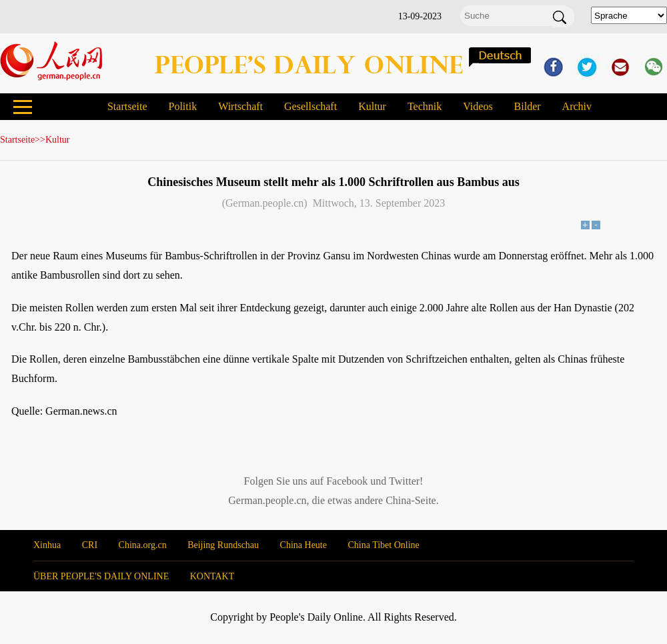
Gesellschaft (310, 106)
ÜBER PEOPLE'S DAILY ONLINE (101, 576)
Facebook (347, 481)
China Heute (303, 545)
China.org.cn (143, 545)
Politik (182, 106)
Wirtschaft (240, 106)
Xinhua (47, 545)
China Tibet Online (383, 545)
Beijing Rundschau (223, 545)
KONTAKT (212, 576)
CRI (90, 545)
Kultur (372, 106)
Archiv (577, 106)
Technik (425, 106)
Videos (478, 106)
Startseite (127, 106)
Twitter (404, 481)
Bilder (528, 106)
